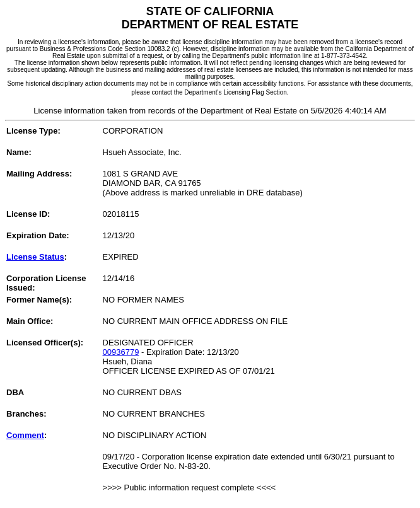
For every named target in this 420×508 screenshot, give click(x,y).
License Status (35, 257)
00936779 (121, 352)
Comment (25, 435)
